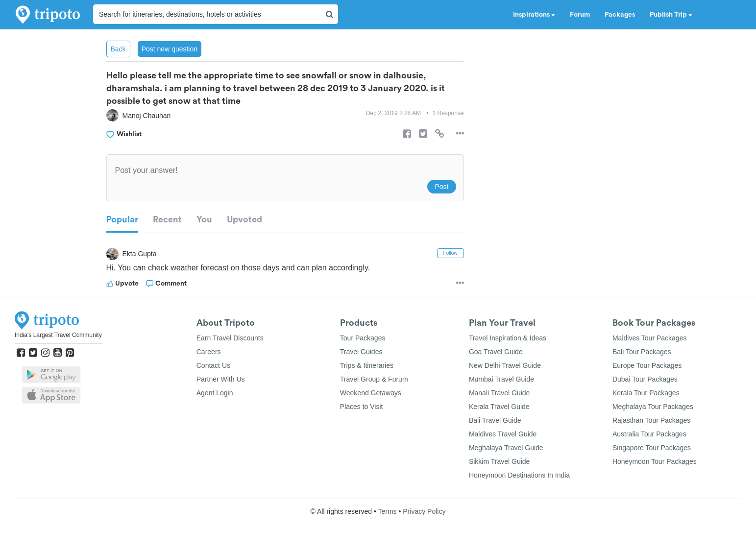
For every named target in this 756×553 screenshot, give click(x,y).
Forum (580, 15)
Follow (451, 253)
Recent (167, 219)
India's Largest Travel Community (58, 335)
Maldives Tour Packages (649, 338)
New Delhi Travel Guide (505, 365)
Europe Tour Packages (647, 365)
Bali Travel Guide (495, 420)
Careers (209, 352)
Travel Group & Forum (374, 379)
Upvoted (244, 219)
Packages (620, 15)
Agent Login (215, 393)
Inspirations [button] (534, 15)
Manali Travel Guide (500, 393)
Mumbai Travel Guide (501, 379)
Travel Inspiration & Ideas (508, 338)
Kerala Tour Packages (646, 393)
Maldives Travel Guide (503, 434)
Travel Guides (361, 352)
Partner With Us (221, 379)
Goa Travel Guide (496, 352)
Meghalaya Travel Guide (506, 448)
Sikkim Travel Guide (499, 461)
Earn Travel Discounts (230, 338)
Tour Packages (363, 338)
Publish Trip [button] (671, 15)
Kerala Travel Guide (499, 407)
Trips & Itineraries (367, 365)
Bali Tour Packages (642, 352)
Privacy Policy (424, 511)
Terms (387, 511)
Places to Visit (362, 407)
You (204, 219)
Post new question (170, 49)
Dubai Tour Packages (645, 379)
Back (118, 49)
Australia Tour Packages (649, 434)
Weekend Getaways (371, 393)
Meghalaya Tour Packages (653, 407)
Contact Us (213, 365)
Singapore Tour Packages (652, 448)
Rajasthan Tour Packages (651, 420)
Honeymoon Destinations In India (519, 475)
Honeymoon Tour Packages (655, 461)
